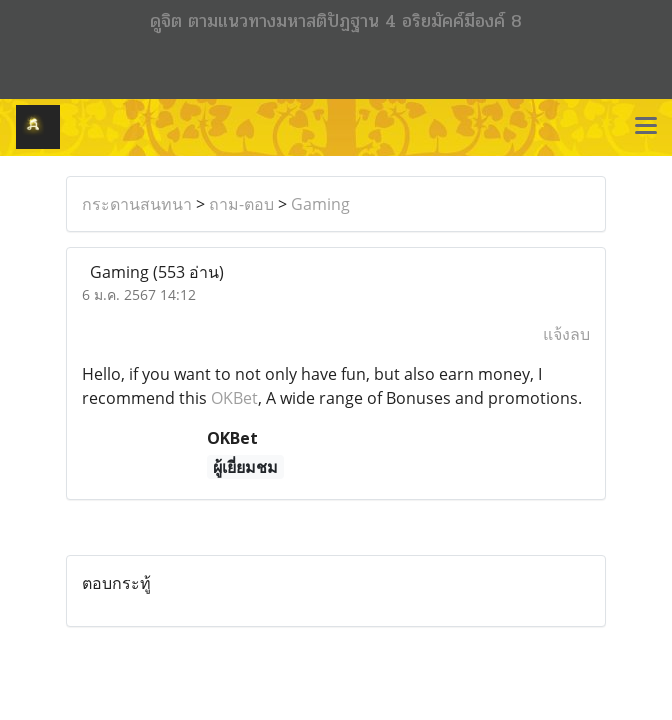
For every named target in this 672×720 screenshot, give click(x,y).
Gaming (320, 204)
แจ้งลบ (566, 334)
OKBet (234, 398)
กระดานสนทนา (137, 204)
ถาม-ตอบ (241, 204)
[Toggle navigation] (646, 127)
